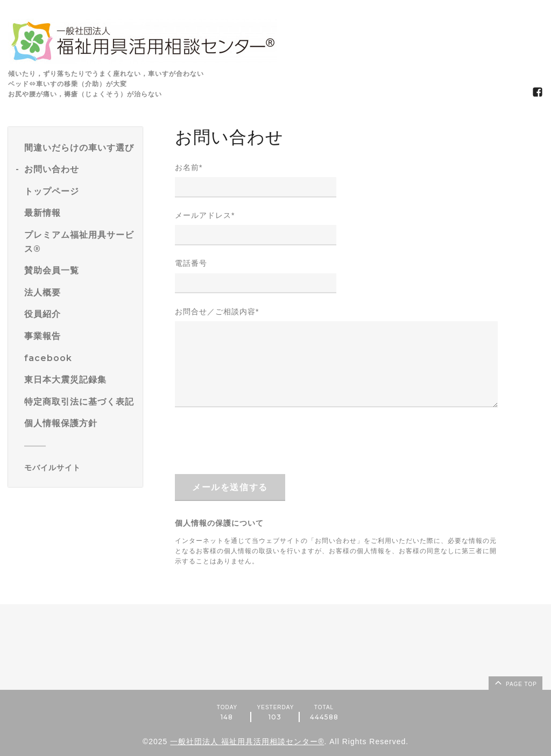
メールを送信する (230, 487)
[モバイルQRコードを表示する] (79, 468)
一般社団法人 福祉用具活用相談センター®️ (247, 741)
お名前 (189, 167)
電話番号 (191, 263)
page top (515, 682)
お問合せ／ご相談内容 (217, 312)
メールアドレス (205, 215)
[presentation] (257, 440)
